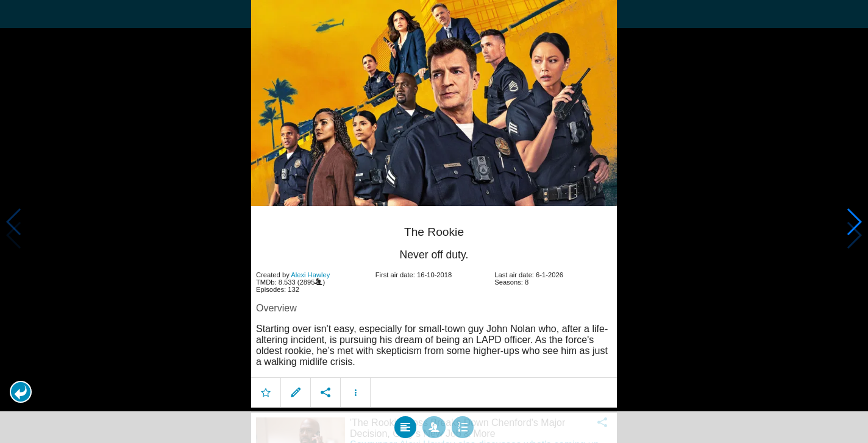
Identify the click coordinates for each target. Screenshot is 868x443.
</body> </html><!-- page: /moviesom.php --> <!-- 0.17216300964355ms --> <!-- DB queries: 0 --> (434, 221)
